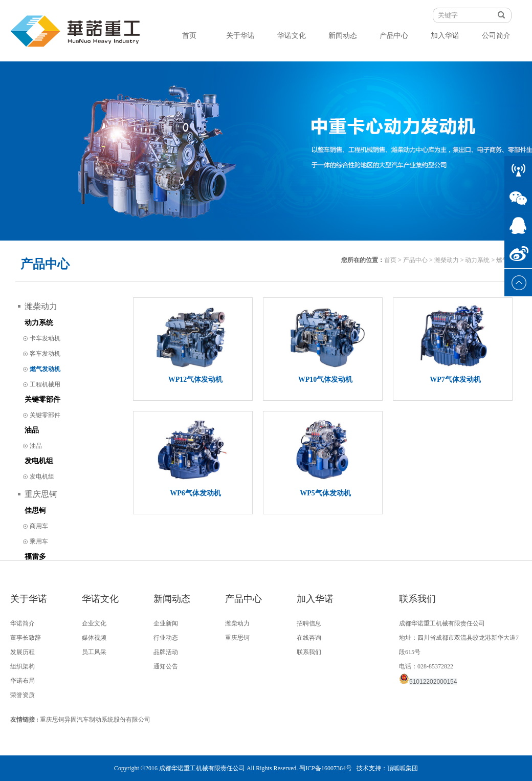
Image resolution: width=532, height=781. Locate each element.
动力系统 (477, 260)
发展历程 (23, 652)
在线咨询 (309, 638)
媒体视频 (94, 638)
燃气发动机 (45, 369)
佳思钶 (35, 511)
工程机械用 (45, 384)
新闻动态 (343, 36)
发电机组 (39, 461)
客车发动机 (45, 354)
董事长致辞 (26, 638)
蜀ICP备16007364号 (326, 768)
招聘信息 (309, 623)
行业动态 (166, 638)
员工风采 (94, 652)
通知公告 (166, 666)
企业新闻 (166, 623)
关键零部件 (42, 399)
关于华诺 (240, 36)
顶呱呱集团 (403, 768)
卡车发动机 (45, 338)
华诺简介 (23, 623)
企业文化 (94, 623)
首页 (189, 36)
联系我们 (309, 652)
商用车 (39, 526)
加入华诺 (445, 36)
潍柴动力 (447, 260)
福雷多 (35, 557)
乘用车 (39, 541)
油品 (32, 430)
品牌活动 (166, 652)
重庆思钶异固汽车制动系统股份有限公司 (95, 720)
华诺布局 (23, 681)
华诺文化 (292, 36)
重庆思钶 (41, 494)
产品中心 (394, 36)
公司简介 (496, 36)
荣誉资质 (23, 695)
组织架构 (23, 666)
